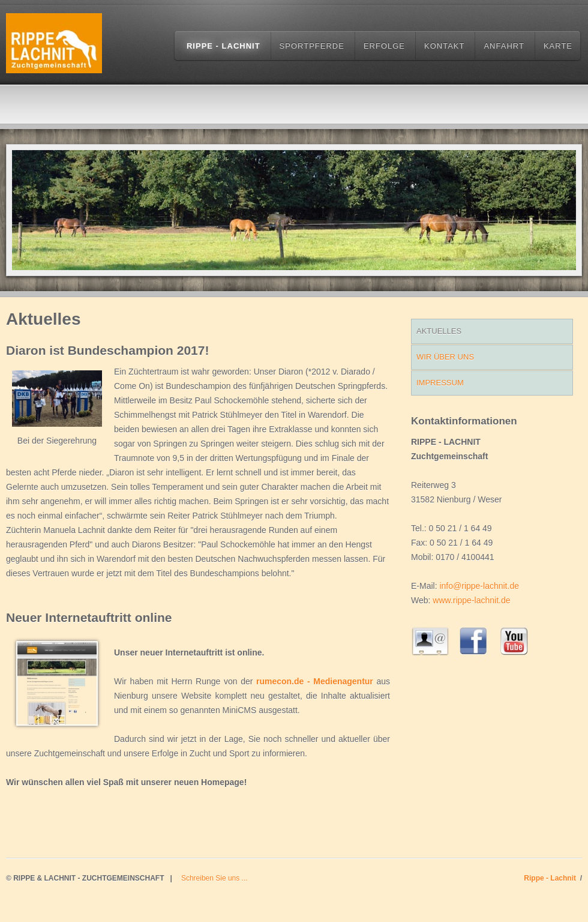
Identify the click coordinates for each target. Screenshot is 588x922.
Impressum (440, 383)
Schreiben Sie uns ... (214, 878)
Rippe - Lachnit (223, 46)
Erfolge (384, 46)
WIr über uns (445, 357)
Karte (558, 46)
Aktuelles (439, 331)
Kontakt (444, 46)
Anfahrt (504, 46)
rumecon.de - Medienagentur (315, 681)
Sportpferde (312, 46)
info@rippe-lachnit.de (479, 586)
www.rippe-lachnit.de (471, 600)
